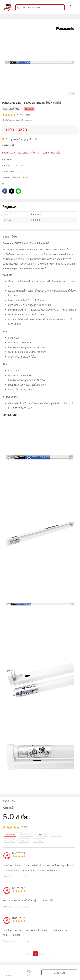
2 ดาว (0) (24, 841)
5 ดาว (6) (42, 834)
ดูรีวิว (28, 115)
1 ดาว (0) (38, 841)
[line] (18, 192)
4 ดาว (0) (56, 834)
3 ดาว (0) (9, 841)
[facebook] (5, 192)
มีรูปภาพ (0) (26, 834)
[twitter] (12, 192)
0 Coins (37, 139)
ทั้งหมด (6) (10, 834)
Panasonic (28, 120)
